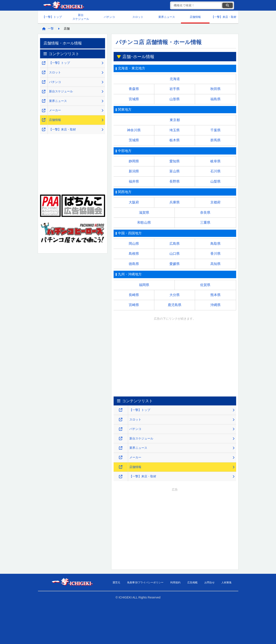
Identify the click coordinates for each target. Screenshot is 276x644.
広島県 (175, 244)
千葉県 (215, 130)
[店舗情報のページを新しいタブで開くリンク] (121, 467)
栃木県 (175, 140)
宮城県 (134, 99)
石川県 (215, 171)
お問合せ (210, 582)
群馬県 (215, 140)
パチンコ (109, 17)
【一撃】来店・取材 (224, 17)
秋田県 (215, 89)
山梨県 (215, 181)
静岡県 (134, 161)
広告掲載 (192, 582)
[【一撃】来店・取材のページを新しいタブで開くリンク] (121, 477)
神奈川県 (134, 130)
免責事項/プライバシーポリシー (145, 582)
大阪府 (134, 202)
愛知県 (175, 161)
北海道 (175, 79)
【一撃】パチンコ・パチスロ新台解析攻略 (64, 5)
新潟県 (134, 171)
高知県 (215, 264)
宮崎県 (134, 305)
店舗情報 (195, 17)
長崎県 (134, 295)
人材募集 (227, 582)
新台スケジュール (81, 17)
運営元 (116, 582)
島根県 (134, 254)
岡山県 (134, 244)
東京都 (175, 120)
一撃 (51, 29)
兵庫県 (175, 202)
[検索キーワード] (196, 5)
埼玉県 (175, 130)
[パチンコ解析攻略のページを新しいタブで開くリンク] (121, 429)
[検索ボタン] (227, 5)
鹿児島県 (175, 305)
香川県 (215, 254)
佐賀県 (205, 285)
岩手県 (175, 89)
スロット (138, 17)
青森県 (134, 89)
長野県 (175, 181)
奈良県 (205, 213)
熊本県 (215, 295)
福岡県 (144, 285)
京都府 (215, 202)
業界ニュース (167, 17)
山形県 (175, 99)
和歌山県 (144, 223)
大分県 (175, 295)
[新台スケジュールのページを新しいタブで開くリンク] (121, 439)
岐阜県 (215, 161)
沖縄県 (215, 305)
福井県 (134, 181)
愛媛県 (175, 264)
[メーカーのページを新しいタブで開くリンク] (121, 457)
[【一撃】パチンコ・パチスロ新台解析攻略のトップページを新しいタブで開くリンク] (121, 410)
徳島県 (134, 264)
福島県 (215, 99)
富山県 (175, 171)
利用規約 (175, 582)
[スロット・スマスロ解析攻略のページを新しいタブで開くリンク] (121, 420)
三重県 (205, 223)
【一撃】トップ (52, 17)
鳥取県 (215, 244)
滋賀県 (144, 213)
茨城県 (134, 140)
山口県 (175, 254)
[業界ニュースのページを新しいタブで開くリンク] (121, 448)
